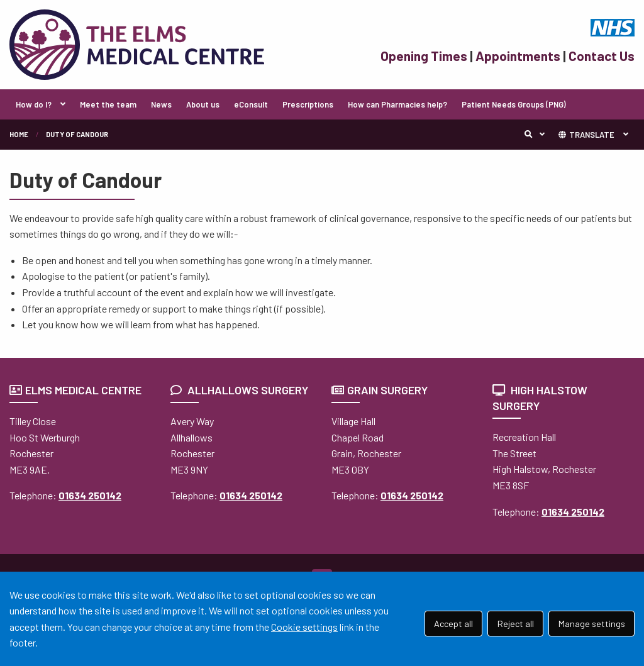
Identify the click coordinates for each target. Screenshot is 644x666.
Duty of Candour (77, 134)
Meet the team (108, 104)
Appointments (518, 56)
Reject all (516, 624)
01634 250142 (90, 495)
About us (203, 104)
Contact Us (602, 56)
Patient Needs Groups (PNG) (514, 104)
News (161, 104)
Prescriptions (308, 104)
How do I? (34, 104)
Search (538, 135)
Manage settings (592, 624)
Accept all (453, 624)
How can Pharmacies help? (397, 104)
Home (19, 134)
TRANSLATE (586, 135)
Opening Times (424, 56)
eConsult (251, 104)
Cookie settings (304, 627)
